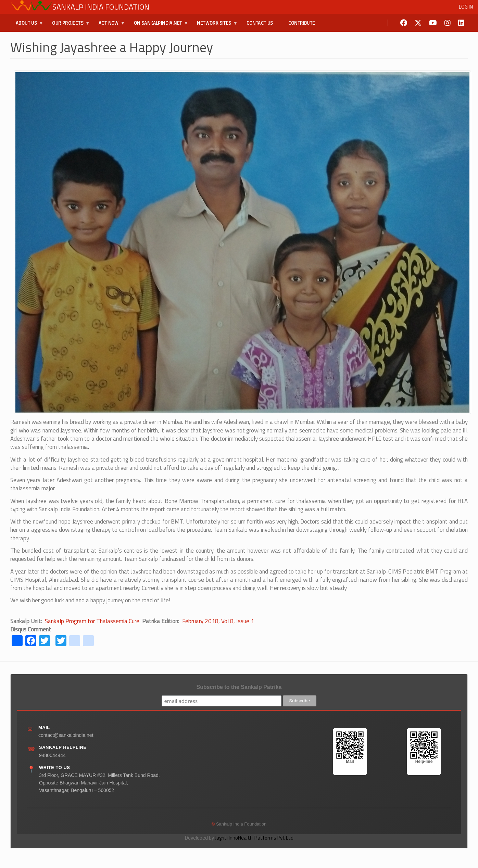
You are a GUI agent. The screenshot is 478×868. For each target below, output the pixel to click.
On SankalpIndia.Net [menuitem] (158, 26)
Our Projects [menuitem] (68, 26)
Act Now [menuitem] (109, 26)
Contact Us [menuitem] (260, 23)
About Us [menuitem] (27, 26)
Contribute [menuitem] (302, 23)
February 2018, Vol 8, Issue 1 (218, 621)
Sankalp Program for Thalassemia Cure (92, 621)
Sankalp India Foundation (101, 7)
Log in (466, 7)
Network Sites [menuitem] (214, 26)
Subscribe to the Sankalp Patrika (239, 687)
